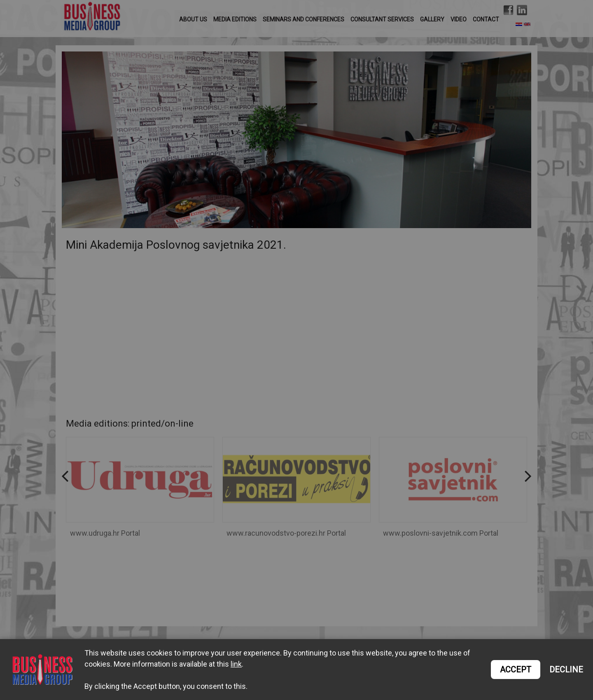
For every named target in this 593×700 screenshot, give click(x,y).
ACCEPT (516, 670)
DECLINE (566, 670)
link (236, 664)
